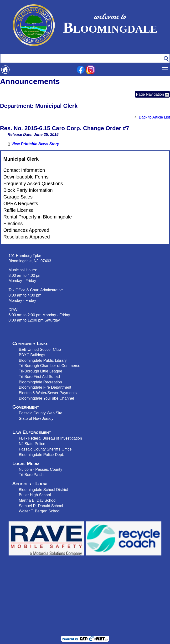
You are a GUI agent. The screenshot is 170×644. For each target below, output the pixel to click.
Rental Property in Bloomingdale (38, 217)
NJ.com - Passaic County (41, 469)
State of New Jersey (36, 418)
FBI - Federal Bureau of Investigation (50, 438)
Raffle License (18, 210)
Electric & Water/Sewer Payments (48, 393)
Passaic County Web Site (41, 413)
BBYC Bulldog (31, 355)
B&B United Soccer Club (40, 349)
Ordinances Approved (26, 230)
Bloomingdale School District (43, 490)
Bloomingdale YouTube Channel (46, 398)
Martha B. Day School (38, 500)
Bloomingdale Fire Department (45, 387)
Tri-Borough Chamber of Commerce (50, 366)
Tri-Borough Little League (41, 371)
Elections (13, 223)
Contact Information (24, 170)
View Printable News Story (33, 144)
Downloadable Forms (26, 177)
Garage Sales (18, 197)
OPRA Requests (21, 203)
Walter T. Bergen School (40, 511)
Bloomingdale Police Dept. (41, 455)
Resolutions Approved (27, 237)
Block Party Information (28, 190)
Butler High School (35, 495)
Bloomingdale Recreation (40, 382)
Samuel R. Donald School (41, 506)
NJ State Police (32, 444)
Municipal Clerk (21, 159)
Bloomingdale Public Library (43, 360)
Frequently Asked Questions (33, 183)
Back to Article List (152, 117)
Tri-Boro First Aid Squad (39, 376)
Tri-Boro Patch (31, 475)
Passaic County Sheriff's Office (45, 449)
